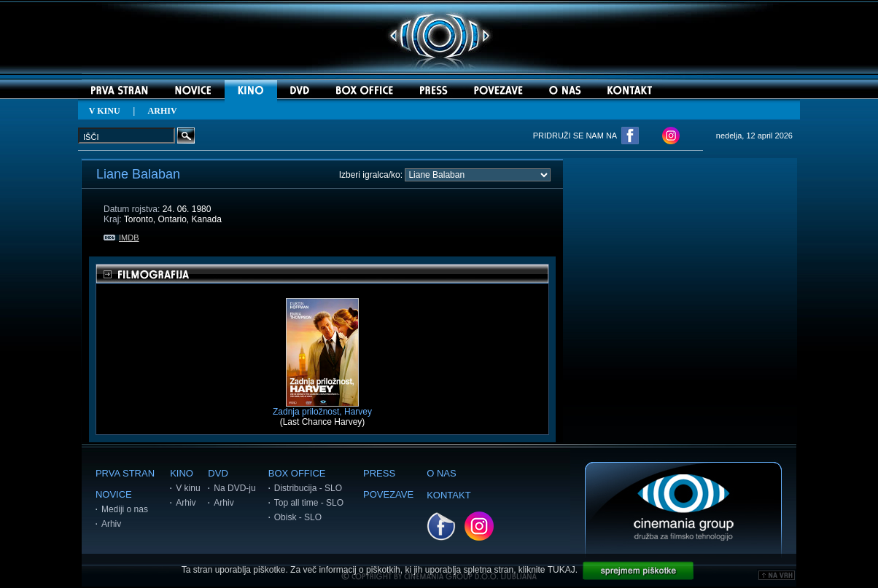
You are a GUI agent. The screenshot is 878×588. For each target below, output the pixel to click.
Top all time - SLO (309, 503)
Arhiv (111, 524)
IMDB (121, 238)
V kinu (188, 488)
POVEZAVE (388, 494)
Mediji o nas (125, 509)
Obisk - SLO (298, 517)
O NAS (441, 473)
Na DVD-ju (234, 488)
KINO (182, 473)
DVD (218, 473)
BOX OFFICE (297, 473)
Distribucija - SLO (308, 488)
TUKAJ (562, 570)
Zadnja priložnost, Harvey (322, 408)
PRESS (379, 473)
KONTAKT (448, 495)
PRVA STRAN (125, 473)
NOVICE (114, 494)
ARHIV (163, 111)
